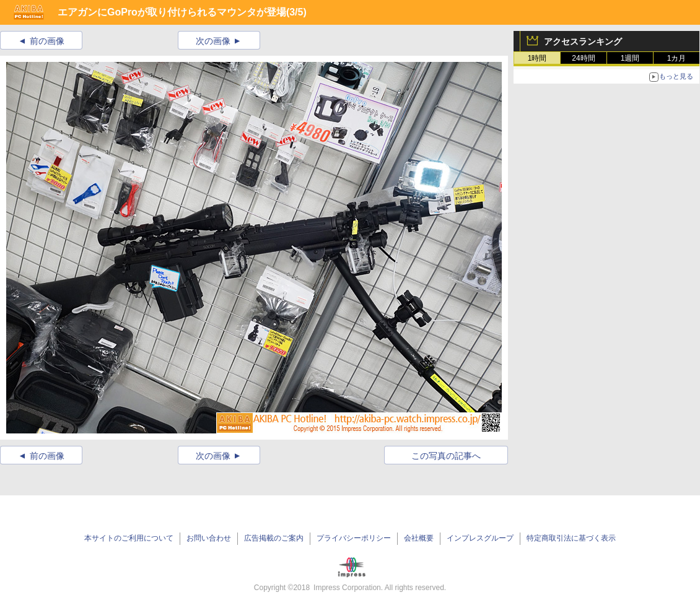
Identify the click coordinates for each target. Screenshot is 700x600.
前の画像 (47, 41)
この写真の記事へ (446, 456)
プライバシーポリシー (354, 538)
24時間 (583, 58)
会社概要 (419, 538)
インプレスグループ (480, 538)
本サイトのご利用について (129, 538)
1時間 (537, 58)
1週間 (630, 58)
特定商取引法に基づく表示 (571, 538)
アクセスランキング (583, 41)
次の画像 (213, 41)
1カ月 (677, 58)
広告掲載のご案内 (274, 538)
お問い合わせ (209, 538)
